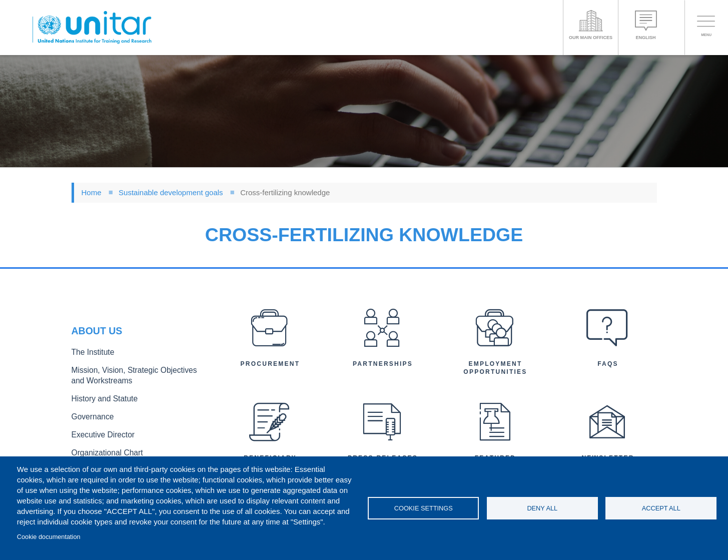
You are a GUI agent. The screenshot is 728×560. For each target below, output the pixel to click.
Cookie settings (424, 508)
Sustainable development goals (171, 192)
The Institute (90, 356)
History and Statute (100, 399)
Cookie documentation (49, 537)
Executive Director (99, 431)
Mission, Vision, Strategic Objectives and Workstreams (133, 377)
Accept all (661, 508)
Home (92, 192)
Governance (90, 415)
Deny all (542, 508)
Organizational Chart (103, 448)
